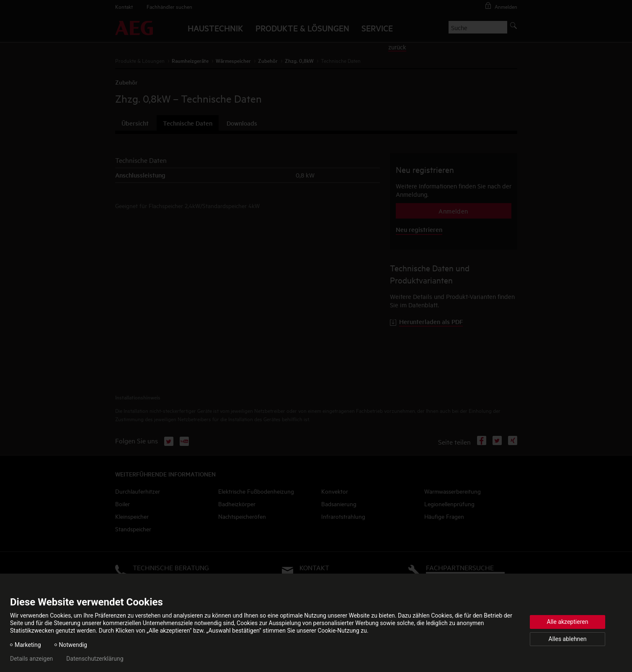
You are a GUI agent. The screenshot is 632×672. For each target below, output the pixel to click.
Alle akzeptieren (568, 622)
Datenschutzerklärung (95, 659)
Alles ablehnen (568, 639)
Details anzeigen (31, 659)
